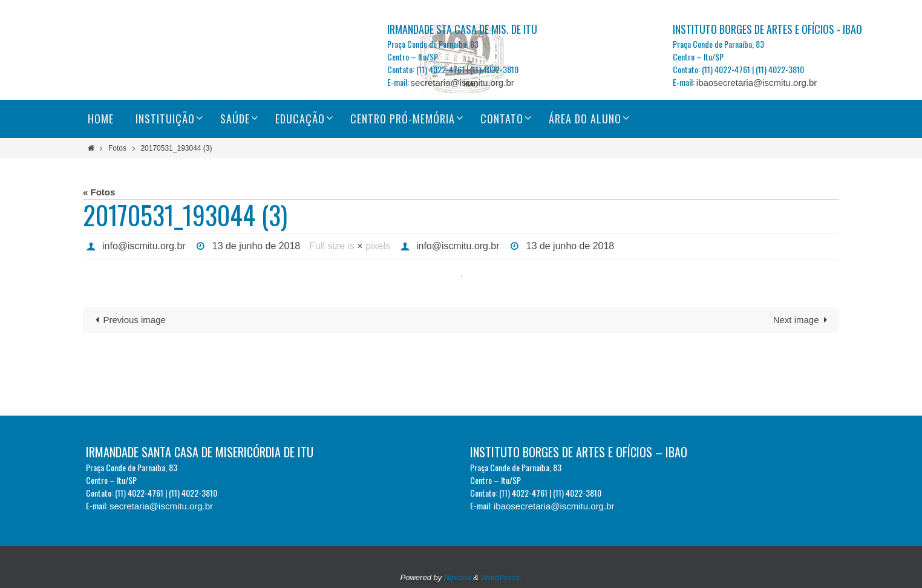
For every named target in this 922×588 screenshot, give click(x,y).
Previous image (128, 320)
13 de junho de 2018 (257, 246)
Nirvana (458, 577)
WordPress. (502, 577)
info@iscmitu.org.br (144, 246)
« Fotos (99, 192)
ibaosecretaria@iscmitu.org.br (757, 83)
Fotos (117, 148)
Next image (803, 320)
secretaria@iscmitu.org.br (463, 83)
